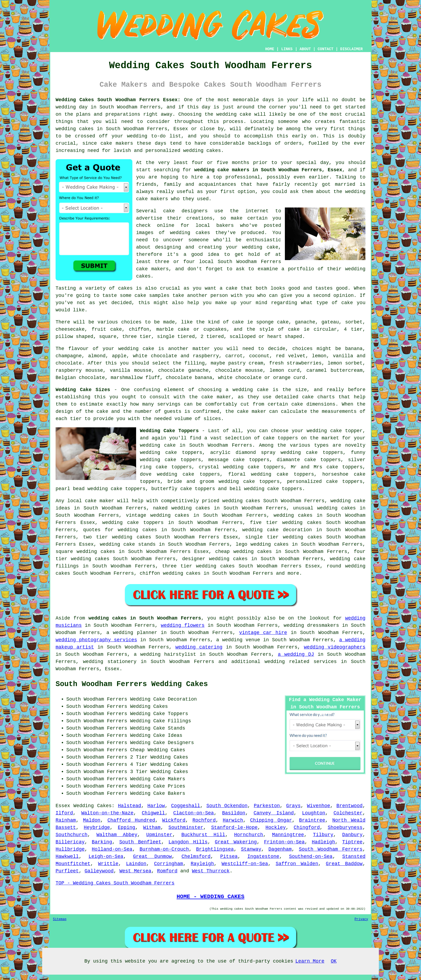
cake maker (216, 397)
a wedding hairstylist (165, 654)
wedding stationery (110, 662)
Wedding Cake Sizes (83, 390)
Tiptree (353, 842)
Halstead (129, 806)
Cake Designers (174, 743)
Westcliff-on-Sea (245, 864)
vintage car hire (263, 633)
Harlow (156, 806)
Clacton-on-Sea (193, 813)
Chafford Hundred (131, 820)
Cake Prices (169, 786)
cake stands (139, 544)
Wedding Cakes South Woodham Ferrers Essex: (118, 100)
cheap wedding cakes (244, 552)
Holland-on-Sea (112, 849)
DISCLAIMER (351, 49)
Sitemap (60, 919)
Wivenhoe (318, 806)
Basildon (234, 813)
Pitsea (229, 857)
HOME (270, 49)
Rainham (66, 820)
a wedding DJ (296, 654)
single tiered (176, 337)
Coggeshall (186, 806)
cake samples (152, 296)
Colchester (348, 813)
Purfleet (67, 871)
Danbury (353, 835)
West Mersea (135, 871)
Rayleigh (202, 864)
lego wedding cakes (262, 544)
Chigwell (153, 813)
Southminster (186, 828)
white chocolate (240, 378)
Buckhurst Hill (203, 835)
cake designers (186, 211)
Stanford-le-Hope (234, 828)
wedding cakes (75, 129)
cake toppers (146, 523)
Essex (63, 806)
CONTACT (326, 49)
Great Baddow (344, 864)
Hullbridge (70, 849)
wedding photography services (96, 640)
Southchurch (72, 835)
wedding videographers (335, 647)
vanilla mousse (131, 370)
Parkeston (267, 806)
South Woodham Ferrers (331, 849)
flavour (79, 349)
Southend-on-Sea (311, 857)
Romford (167, 871)
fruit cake (107, 329)
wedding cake (234, 114)
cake (347, 303)
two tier (96, 537)
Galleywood (99, 871)
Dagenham (280, 849)
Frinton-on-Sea (284, 842)
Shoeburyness (345, 828)
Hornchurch (249, 835)
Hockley (276, 828)
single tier (262, 537)
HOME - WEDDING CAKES (211, 897)
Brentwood (349, 806)
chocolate (69, 363)
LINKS (287, 49)
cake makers (117, 143)
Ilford (64, 813)
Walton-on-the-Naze (107, 813)
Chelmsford (196, 857)
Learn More (310, 961)
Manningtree (288, 835)
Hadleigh (323, 842)
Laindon (136, 864)
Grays (293, 806)
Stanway (251, 849)
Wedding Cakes (93, 806)
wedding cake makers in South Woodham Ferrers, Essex (268, 170)
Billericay (70, 842)
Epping (127, 828)
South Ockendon (227, 806)
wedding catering (199, 647)
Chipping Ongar (271, 820)
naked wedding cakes (182, 508)
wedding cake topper (335, 431)
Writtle (108, 864)
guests (173, 411)
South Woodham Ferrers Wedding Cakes (132, 684)
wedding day (72, 107)
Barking (102, 842)
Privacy (361, 919)
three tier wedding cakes (198, 566)
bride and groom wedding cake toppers (224, 482)
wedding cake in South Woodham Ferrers (196, 445)
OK (334, 961)
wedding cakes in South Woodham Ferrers (145, 618)
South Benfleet (140, 842)
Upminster (159, 835)
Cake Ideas (168, 735)
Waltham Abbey (117, 835)
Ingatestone (263, 857)
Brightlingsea (215, 849)
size (301, 390)
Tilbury (323, 835)
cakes (125, 288)
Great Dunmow (153, 857)
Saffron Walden (297, 864)
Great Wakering (236, 842)
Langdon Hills (188, 842)
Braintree (312, 820)
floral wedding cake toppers (271, 474)
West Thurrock (211, 871)
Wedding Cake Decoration (164, 699)
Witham (152, 828)
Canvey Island (274, 813)
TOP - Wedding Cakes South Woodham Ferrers (115, 883)
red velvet (291, 356)
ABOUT (305, 49)
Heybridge (97, 828)
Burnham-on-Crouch (164, 849)
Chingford (307, 828)
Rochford (204, 820)
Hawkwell (67, 857)
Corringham (169, 864)
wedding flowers (183, 625)
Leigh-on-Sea (106, 857)
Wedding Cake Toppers (169, 431)
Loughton (314, 813)
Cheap (137, 750)
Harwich (233, 820)
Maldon (92, 820)
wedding (219, 559)
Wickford (174, 820)
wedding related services (301, 662)
